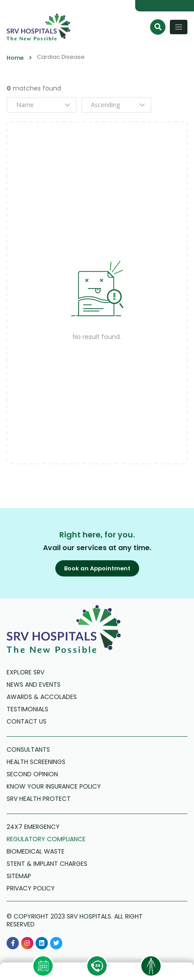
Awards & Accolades (42, 697)
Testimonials (27, 709)
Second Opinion (32, 774)
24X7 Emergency (33, 827)
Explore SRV (25, 672)
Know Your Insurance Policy (54, 786)
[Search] (158, 27)
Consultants (28, 749)
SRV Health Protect (39, 799)
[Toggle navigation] (179, 27)
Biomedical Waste (36, 851)
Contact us (27, 721)
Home (15, 58)
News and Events (34, 685)
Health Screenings (36, 762)
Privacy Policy (31, 888)
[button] (97, 568)
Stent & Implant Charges (47, 864)
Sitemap (19, 876)
